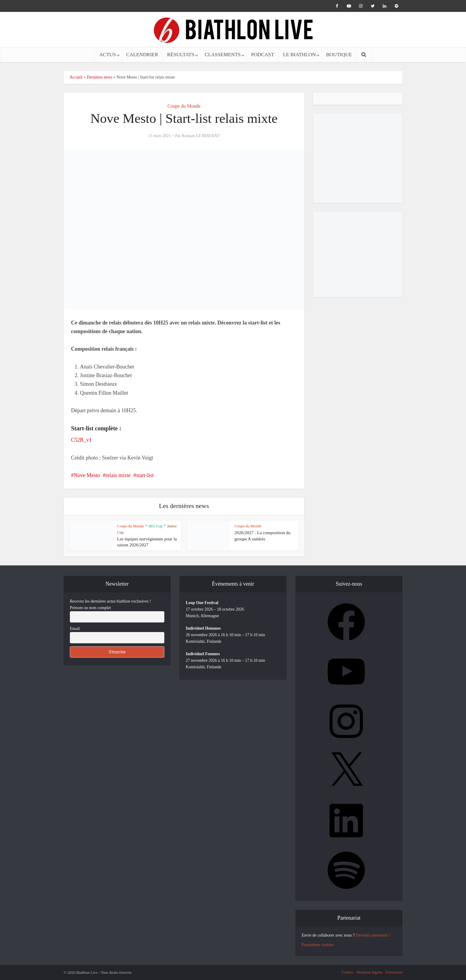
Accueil (76, 77)
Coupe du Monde (184, 106)
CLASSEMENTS (223, 55)
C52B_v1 (81, 440)
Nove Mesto (87, 475)
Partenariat (394, 972)
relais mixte (118, 475)
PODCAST (263, 55)
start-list (145, 475)
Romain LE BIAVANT (201, 136)
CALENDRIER (142, 55)
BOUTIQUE (339, 55)
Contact (347, 972)
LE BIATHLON (299, 55)
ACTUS (108, 55)
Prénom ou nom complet (90, 608)
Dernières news (100, 77)
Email (75, 629)
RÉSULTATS (181, 55)
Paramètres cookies (318, 945)
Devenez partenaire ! (373, 935)
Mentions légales (369, 972)
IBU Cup (156, 526)
